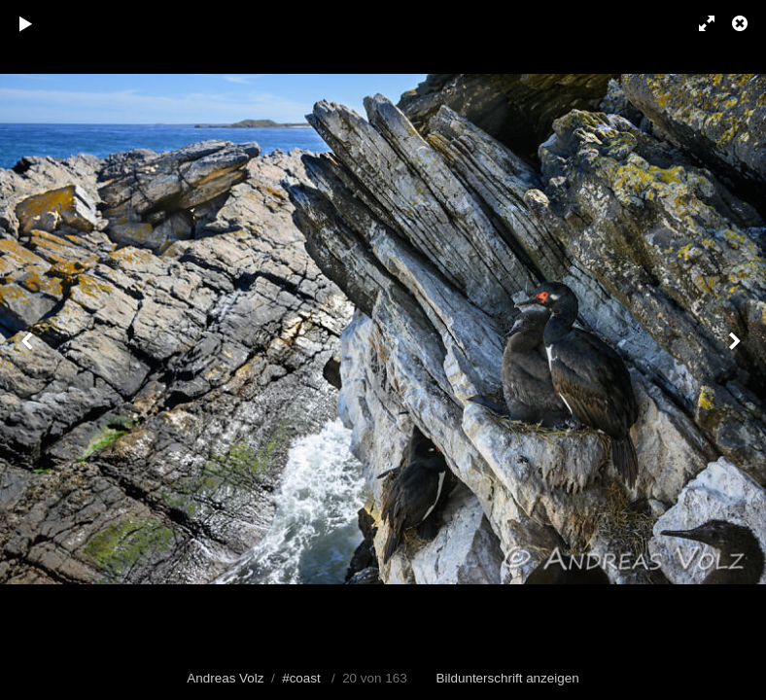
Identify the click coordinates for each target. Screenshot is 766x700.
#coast (301, 678)
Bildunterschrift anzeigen (508, 678)
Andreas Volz (225, 678)
